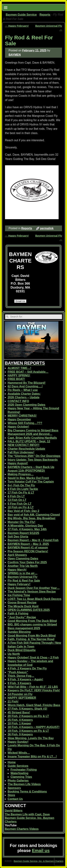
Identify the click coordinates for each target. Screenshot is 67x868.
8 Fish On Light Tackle (23, 489)
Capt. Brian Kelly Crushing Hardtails (32, 438)
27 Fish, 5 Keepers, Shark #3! (27, 709)
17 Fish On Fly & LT (21, 493)
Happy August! (18, 463)
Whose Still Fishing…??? (25, 423)
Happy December (19, 419)
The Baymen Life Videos (24, 784)
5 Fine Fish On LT (20, 504)
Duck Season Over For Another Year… (34, 588)
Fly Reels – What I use (23, 390)
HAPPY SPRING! (19, 375)
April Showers (17, 555)
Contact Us (15, 799)
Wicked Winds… (19, 753)
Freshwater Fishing (24, 770)
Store (11, 795)
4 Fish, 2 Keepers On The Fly (27, 668)
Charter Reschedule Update (26, 449)
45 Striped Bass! (19, 712)
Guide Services (18, 766)
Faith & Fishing (18, 613)
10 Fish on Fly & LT (21, 507)
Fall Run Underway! (21, 452)
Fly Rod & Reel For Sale (24, 581)
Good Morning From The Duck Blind (32, 621)
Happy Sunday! (18, 742)
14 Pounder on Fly (20, 694)
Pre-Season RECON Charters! (28, 551)
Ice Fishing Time (19, 595)
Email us (41, 850)
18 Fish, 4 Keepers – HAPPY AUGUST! (34, 727)
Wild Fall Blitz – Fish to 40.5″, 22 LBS (33, 687)
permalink (47, 228)
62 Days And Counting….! (25, 386)
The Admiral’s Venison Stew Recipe (32, 592)
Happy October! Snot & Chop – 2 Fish (33, 658)
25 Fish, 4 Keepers (20, 720)
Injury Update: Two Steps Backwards (33, 460)
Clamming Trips (21, 777)
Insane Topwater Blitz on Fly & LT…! (32, 757)
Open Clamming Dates (23, 559)
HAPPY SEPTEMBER (22, 698)
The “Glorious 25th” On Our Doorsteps (34, 456)
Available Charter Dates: (24, 394)
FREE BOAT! (16, 379)
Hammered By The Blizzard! (27, 383)
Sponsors (14, 788)
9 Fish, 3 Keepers (19, 683)
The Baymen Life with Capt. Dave (27, 814)
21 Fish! (13, 702)
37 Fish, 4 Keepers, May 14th (27, 529)
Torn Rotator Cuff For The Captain (31, 482)
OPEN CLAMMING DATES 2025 (29, 610)
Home (12, 762)
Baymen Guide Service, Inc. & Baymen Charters (39, 861)
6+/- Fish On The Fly (21, 485)
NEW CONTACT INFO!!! (23, 445)
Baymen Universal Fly (23, 577)
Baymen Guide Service (21, 15)
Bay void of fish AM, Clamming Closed (34, 515)
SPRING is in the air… (23, 573)
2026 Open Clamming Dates (27, 405)
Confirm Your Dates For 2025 (27, 562)
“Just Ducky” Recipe (22, 617)
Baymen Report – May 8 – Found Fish (33, 540)
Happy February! (17, 26)
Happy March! (17, 570)
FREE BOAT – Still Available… (28, 372)
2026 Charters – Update (24, 397)
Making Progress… (21, 474)
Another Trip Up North (23, 566)
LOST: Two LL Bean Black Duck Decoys (35, 599)
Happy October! (18, 427)
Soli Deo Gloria (18, 537)
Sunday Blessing (19, 632)
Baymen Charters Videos (22, 829)
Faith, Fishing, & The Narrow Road (31, 639)
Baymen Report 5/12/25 (23, 533)
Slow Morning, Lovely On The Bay (31, 738)
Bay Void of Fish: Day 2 (23, 511)
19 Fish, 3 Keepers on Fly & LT (28, 731)
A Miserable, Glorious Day (25, 526)
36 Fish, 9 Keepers (20, 734)
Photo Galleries (18, 781)
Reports (45, 15)
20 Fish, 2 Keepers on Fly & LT (28, 716)
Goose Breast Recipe (22, 603)
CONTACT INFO (18, 401)
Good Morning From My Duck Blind (32, 636)
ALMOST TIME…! (19, 368)
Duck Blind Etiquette (22, 650)
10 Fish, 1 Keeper (19, 723)
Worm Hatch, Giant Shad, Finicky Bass (34, 705)
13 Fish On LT (17, 500)
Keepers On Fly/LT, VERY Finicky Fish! (34, 690)
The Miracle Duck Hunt (23, 606)
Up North (14, 654)
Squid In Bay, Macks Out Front (28, 478)
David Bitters (14, 811)
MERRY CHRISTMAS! (22, 416)
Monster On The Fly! (22, 522)
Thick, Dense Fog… (21, 676)
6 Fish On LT (16, 496)
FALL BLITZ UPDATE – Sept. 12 (29, 441)
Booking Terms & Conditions (27, 792)
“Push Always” (18, 672)
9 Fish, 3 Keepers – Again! (25, 679)
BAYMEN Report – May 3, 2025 (28, 544)
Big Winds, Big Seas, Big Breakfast (32, 518)
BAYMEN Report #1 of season (28, 548)
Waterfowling (19, 773)
